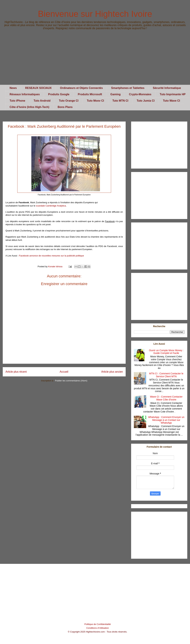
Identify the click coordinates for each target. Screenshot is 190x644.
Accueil (64, 372)
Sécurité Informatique (167, 88)
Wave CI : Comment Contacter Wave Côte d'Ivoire (166, 398)
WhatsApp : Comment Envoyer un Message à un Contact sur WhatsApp (166, 420)
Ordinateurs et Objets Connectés (81, 88)
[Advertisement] (95, 61)
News (13, 88)
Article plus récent (16, 372)
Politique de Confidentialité (98, 624)
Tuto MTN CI (120, 101)
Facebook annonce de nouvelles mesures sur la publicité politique (51, 256)
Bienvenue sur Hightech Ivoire (95, 14)
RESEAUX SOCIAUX (38, 88)
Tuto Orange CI (69, 101)
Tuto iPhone (17, 101)
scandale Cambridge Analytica (51, 206)
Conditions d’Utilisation (98, 628)
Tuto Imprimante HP (173, 94)
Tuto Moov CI (95, 101)
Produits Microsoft (90, 94)
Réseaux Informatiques (25, 94)
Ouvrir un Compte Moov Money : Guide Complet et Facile (166, 352)
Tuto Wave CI (172, 101)
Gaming (116, 94)
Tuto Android (42, 101)
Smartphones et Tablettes (128, 88)
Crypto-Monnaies (140, 94)
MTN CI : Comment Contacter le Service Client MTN (166, 375)
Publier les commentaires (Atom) (71, 381)
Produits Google (59, 94)
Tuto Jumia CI (146, 101)
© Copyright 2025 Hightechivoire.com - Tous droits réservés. (98, 632)
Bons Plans (65, 107)
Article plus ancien (112, 372)
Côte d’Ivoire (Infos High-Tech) (29, 107)
